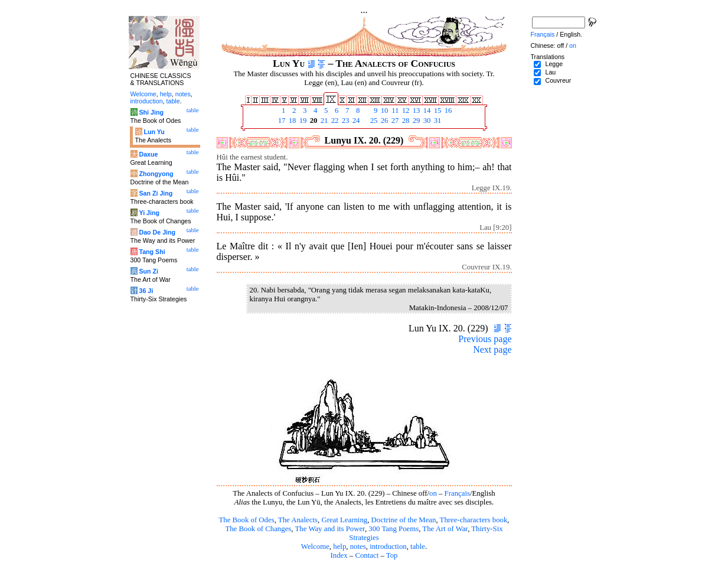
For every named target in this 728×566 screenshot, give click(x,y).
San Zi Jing (156, 193)
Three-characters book (474, 520)
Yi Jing (149, 213)
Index (339, 555)
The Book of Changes (258, 529)
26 (384, 121)
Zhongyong (156, 174)
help (339, 547)
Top (392, 555)
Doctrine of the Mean (404, 520)
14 (426, 110)
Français (457, 493)
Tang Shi (152, 252)
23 (345, 121)
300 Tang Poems (394, 529)
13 (416, 110)
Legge (554, 64)
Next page (492, 349)
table (418, 547)
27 (394, 121)
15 (437, 110)
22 (334, 121)
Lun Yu (154, 132)
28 (405, 121)
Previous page (485, 339)
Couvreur (558, 80)
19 (302, 121)
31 (437, 121)
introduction (388, 547)
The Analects (298, 520)
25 (373, 121)
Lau (550, 72)
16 (448, 110)
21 (324, 121)
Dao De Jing (157, 232)
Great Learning (344, 520)
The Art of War (445, 529)
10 (384, 110)
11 (394, 110)
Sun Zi (148, 271)
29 (416, 121)
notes (358, 547)
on (433, 493)
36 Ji (146, 291)
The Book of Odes (246, 520)
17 (281, 121)
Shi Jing (151, 112)
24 (355, 121)
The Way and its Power (330, 529)
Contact (367, 555)
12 (405, 110)
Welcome (315, 547)
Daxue (148, 154)
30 (426, 121)
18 (292, 121)
